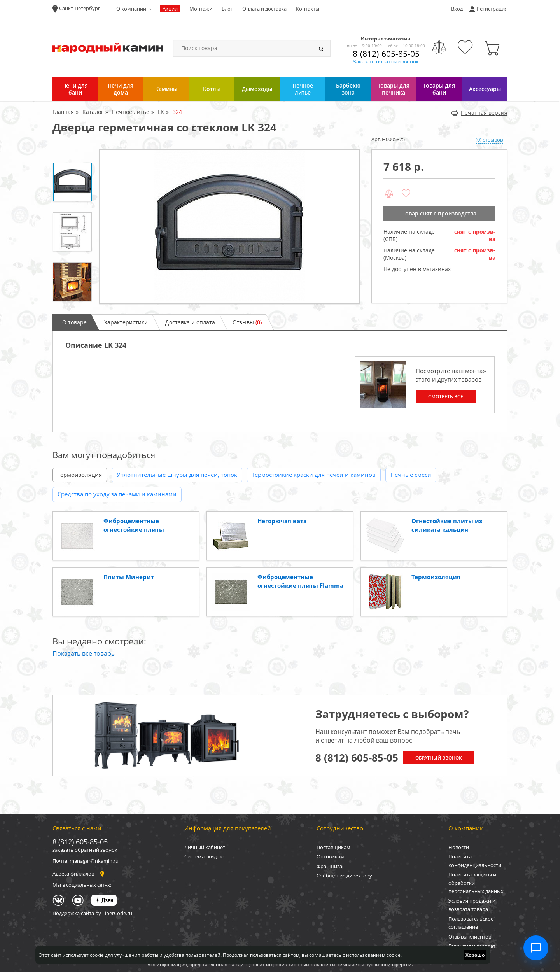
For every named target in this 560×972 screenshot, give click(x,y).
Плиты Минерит (129, 577)
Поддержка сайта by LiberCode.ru (92, 913)
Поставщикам (333, 847)
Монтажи (201, 9)
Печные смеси (411, 475)
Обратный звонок (439, 758)
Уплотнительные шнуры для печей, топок (177, 475)
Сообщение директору (344, 876)
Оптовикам (330, 856)
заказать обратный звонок (85, 850)
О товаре (74, 322)
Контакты (308, 9)
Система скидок (203, 856)
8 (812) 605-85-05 (386, 54)
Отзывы (247, 322)
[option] (229, 227)
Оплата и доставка (264, 9)
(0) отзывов (489, 140)
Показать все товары (84, 653)
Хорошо (475, 955)
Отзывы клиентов (470, 937)
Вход (457, 9)
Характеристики (126, 322)
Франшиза (329, 866)
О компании (131, 9)
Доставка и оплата (190, 322)
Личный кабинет (205, 847)
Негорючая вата (282, 521)
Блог (227, 9)
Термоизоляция (80, 475)
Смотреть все (446, 397)
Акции (170, 9)
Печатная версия (479, 113)
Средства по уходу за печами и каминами (117, 494)
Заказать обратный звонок (386, 61)
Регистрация (492, 9)
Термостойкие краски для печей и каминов (314, 475)
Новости (459, 847)
